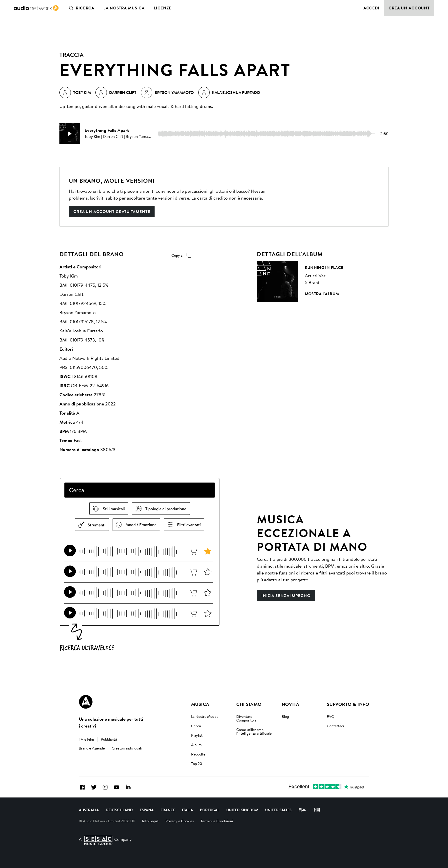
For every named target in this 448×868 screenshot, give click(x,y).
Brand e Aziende (92, 748)
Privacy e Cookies (180, 821)
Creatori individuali (127, 748)
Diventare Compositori (246, 718)
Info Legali (150, 821)
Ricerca (80, 8)
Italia (188, 810)
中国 (316, 810)
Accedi (371, 8)
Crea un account (409, 8)
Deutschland (119, 810)
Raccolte (198, 754)
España (147, 810)
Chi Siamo (249, 704)
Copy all (182, 255)
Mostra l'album (322, 294)
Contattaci (335, 726)
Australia (89, 810)
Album (196, 745)
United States (278, 810)
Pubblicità (109, 739)
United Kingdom (242, 810)
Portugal (210, 810)
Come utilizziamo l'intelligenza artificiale (254, 731)
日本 (302, 810)
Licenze (163, 8)
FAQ (331, 716)
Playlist (197, 735)
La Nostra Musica (205, 716)
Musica (200, 704)
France (168, 810)
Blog (285, 716)
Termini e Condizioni (217, 821)
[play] (70, 134)
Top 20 (197, 763)
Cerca (196, 726)
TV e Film (86, 739)
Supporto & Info (348, 704)
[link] (36, 8)
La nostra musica (124, 8)
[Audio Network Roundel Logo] (86, 702)
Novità (291, 704)
